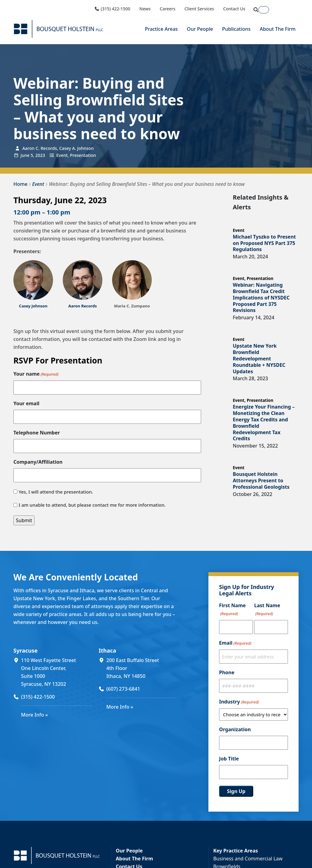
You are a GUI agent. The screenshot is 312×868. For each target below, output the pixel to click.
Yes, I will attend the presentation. (56, 492)
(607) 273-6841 (123, 689)
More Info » (34, 715)
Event (62, 155)
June (25, 155)
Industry (239, 702)
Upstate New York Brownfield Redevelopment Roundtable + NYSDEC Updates (259, 358)
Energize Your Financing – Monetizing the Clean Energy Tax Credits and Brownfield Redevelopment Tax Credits (264, 423)
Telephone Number (37, 433)
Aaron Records (83, 306)
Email (235, 643)
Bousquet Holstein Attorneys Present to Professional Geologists (261, 480)
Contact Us (234, 9)
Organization (235, 729)
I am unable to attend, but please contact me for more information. (92, 505)
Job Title (229, 759)
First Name (232, 610)
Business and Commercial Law (248, 859)
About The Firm (278, 29)
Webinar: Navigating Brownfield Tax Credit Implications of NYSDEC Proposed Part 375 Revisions (261, 298)
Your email (26, 403)
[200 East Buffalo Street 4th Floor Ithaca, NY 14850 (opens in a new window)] (142, 668)
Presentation (83, 155)
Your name (36, 374)
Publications (236, 29)
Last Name (267, 610)
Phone (227, 672)
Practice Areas (161, 29)
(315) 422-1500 (112, 9)
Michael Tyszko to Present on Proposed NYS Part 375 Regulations (264, 243)
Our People (200, 29)
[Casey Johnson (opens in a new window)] (33, 306)
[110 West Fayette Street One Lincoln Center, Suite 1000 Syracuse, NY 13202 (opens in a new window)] (56, 672)
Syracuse (25, 650)
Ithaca (107, 650)
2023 (40, 155)
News (145, 9)
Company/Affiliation (38, 462)
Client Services (199, 9)
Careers (167, 9)
